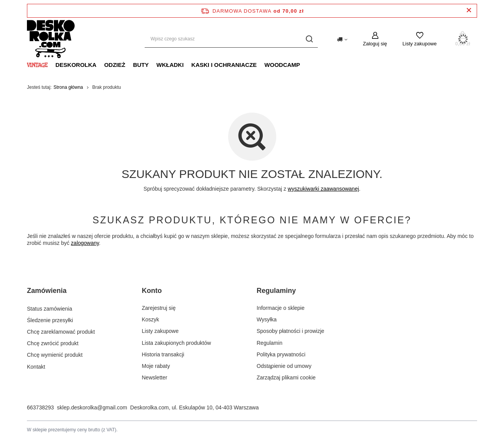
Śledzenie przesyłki (50, 319)
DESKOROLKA (76, 65)
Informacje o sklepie (281, 308)
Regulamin (270, 343)
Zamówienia (47, 291)
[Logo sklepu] (51, 39)
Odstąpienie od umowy (284, 366)
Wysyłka (267, 319)
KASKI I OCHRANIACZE (224, 65)
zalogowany (85, 243)
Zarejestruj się (159, 308)
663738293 (40, 407)
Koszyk (151, 319)
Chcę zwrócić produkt (53, 343)
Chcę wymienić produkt (55, 354)
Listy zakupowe (420, 44)
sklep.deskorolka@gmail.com (92, 407)
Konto (152, 291)
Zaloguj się (375, 44)
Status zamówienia (50, 308)
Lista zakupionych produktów (177, 343)
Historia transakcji (163, 354)
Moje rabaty (156, 366)
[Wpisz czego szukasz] (231, 39)
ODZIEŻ (115, 65)
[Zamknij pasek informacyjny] (469, 11)
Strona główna (68, 87)
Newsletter (155, 377)
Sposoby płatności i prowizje (290, 331)
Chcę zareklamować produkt (61, 331)
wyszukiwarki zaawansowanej (323, 189)
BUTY (141, 65)
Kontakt (36, 366)
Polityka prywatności (281, 354)
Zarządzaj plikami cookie (286, 377)
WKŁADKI (170, 65)
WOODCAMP (282, 65)
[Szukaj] (309, 39)
